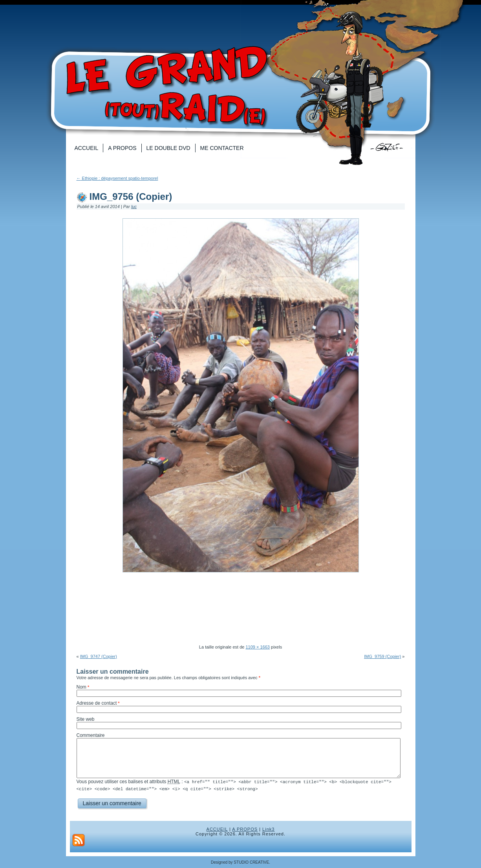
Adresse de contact (97, 703)
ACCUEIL (217, 829)
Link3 (268, 829)
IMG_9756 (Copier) (131, 196)
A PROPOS (245, 829)
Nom (81, 687)
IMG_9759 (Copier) (382, 656)
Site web (86, 719)
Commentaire (91, 735)
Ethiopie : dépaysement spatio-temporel (117, 178)
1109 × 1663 (257, 647)
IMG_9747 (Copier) (99, 656)
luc (134, 206)
